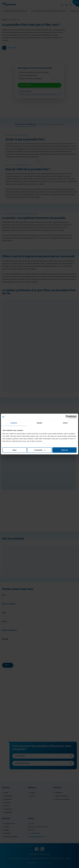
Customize (40, 450)
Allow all (65, 450)
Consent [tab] (14, 423)
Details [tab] (39, 423)
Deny (14, 450)
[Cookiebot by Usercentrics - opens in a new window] (67, 417)
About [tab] (65, 423)
